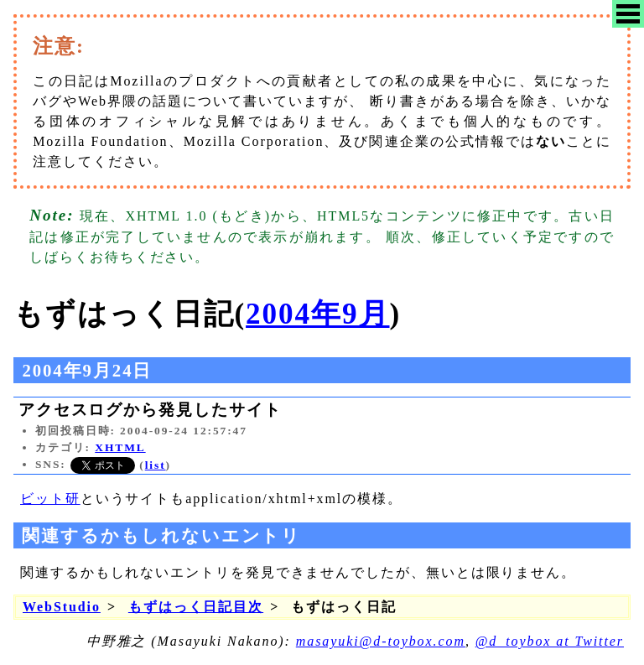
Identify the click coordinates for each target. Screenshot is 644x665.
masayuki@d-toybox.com (381, 641)
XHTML (120, 447)
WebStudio (62, 607)
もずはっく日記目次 (196, 607)
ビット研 (50, 499)
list (156, 465)
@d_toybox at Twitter (550, 641)
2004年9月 (317, 314)
